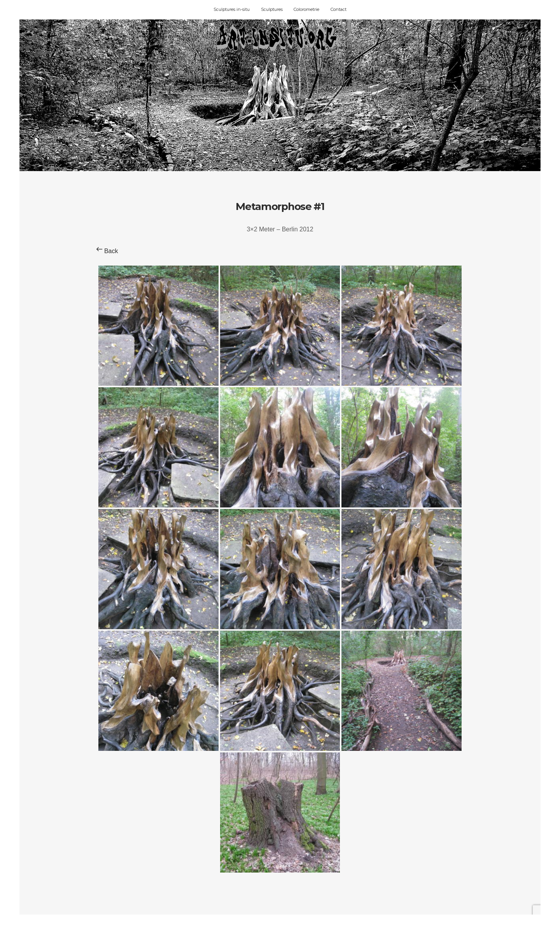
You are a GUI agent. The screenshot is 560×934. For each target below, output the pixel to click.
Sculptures (272, 9)
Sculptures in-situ (232, 9)
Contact (339, 9)
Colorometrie (306, 9)
